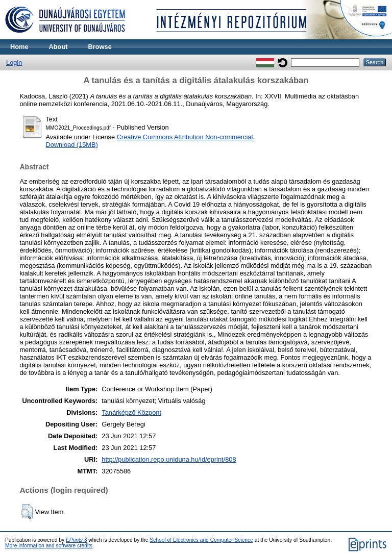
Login (14, 62)
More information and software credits (49, 546)
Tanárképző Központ (131, 412)
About (58, 47)
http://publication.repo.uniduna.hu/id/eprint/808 (169, 459)
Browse (100, 47)
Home (19, 47)
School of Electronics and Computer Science (201, 540)
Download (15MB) (71, 145)
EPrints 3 (77, 540)
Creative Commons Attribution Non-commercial (185, 137)
